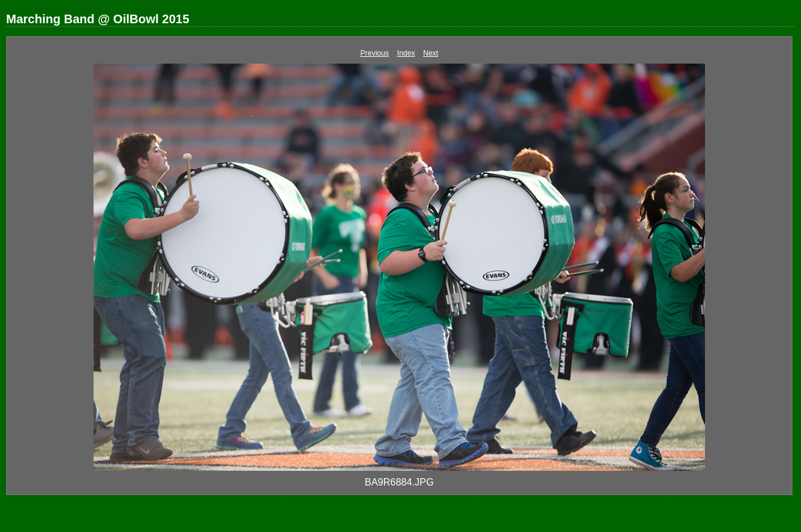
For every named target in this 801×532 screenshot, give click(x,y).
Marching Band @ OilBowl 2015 (98, 19)
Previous (375, 53)
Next (431, 53)
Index (406, 53)
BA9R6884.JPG (400, 482)
